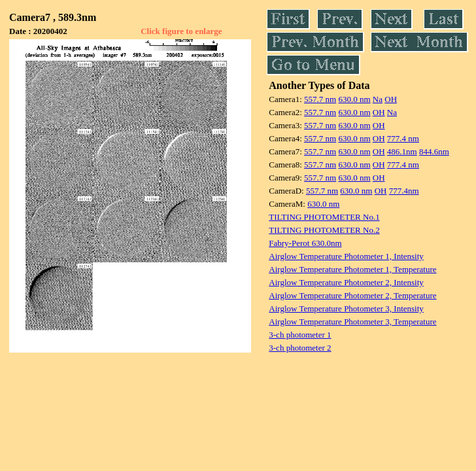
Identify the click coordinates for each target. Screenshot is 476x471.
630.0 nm (354, 99)
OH (391, 99)
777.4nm (404, 191)
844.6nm (434, 151)
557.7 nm (320, 99)
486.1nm (402, 151)
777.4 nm (403, 138)
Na (378, 99)
